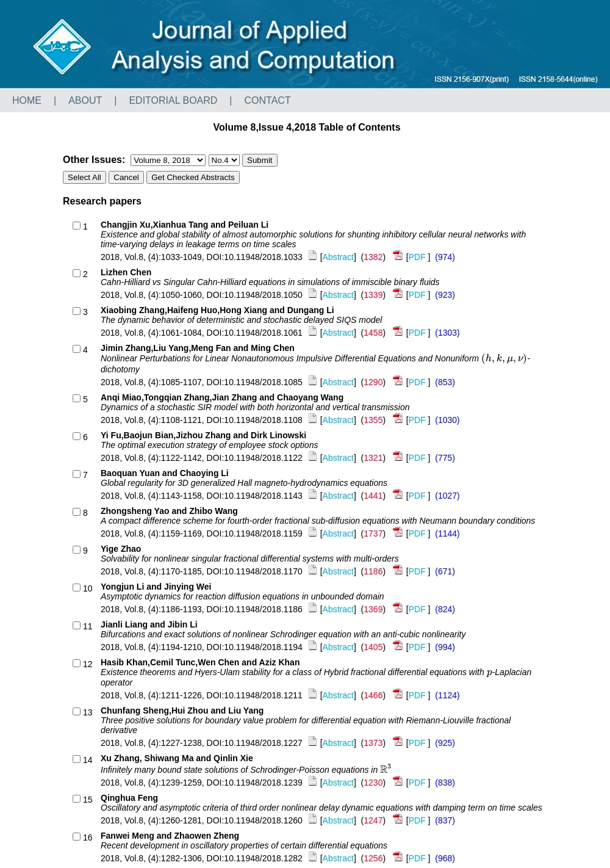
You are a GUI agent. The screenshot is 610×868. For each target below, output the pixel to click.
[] (332, 257)
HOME (27, 100)
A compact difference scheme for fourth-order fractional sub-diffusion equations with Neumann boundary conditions (318, 521)
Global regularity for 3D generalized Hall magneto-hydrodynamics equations (244, 483)
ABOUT (85, 100)
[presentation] (504, 358)
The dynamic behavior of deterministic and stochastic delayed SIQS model (241, 320)
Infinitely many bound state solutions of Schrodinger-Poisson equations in (247, 770)
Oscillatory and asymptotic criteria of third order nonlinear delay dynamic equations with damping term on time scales (321, 808)
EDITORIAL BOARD (173, 100)
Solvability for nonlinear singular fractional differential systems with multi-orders (250, 559)
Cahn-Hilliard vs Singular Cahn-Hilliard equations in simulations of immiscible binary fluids (270, 282)
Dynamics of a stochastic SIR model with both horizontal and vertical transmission (255, 407)
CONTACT (268, 100)
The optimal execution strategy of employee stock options (209, 445)
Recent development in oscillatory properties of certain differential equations (244, 845)
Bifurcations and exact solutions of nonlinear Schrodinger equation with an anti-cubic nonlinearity (283, 634)
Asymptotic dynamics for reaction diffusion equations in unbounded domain (242, 596)
